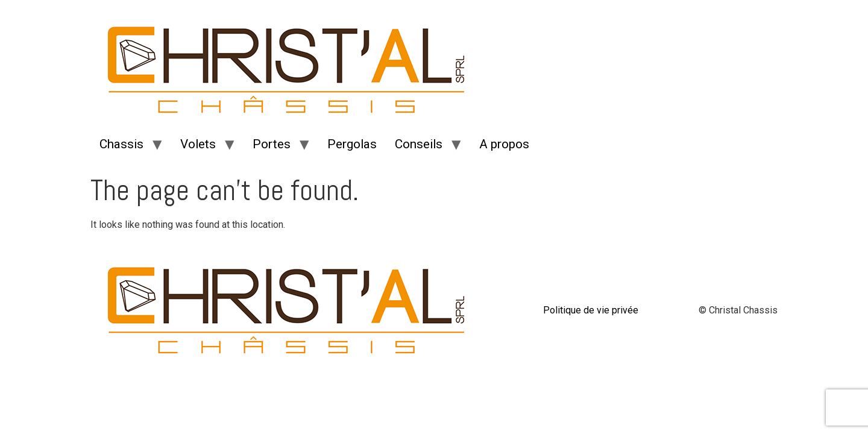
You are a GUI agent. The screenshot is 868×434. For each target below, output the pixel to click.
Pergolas (352, 144)
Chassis (121, 144)
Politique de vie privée (591, 310)
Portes (272, 144)
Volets (198, 144)
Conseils (419, 144)
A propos (504, 144)
